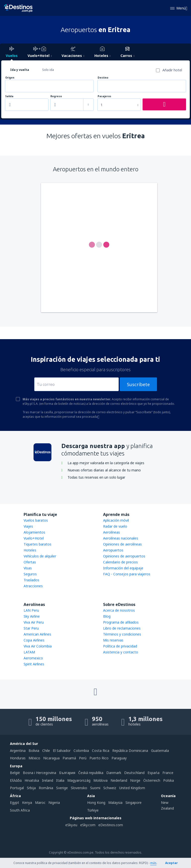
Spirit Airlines (34, 664)
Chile (46, 751)
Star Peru (31, 628)
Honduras (18, 758)
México (34, 758)
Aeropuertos (113, 550)
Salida (9, 96)
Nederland (119, 780)
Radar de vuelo (115, 526)
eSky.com (88, 825)
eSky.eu (71, 825)
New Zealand (167, 805)
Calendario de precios (120, 562)
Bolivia (34, 751)
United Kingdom (132, 788)
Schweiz (110, 788)
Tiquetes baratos (38, 544)
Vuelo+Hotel (34, 538)
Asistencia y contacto (121, 652)
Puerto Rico (99, 758)
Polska (169, 780)
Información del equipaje (123, 568)
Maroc (40, 802)
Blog (107, 616)
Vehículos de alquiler (40, 556)
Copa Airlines (34, 640)
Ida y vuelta (20, 70)
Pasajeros (104, 96)
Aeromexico (33, 658)
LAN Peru (31, 610)
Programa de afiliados (121, 622)
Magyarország (79, 780)
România (46, 788)
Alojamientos (34, 532)
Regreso (56, 96)
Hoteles (30, 550)
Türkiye (93, 810)
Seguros (30, 574)
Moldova (100, 780)
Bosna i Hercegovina (39, 773)
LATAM (29, 652)
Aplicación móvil (116, 520)
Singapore (134, 802)
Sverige (62, 788)
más (153, 863)
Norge (135, 780)
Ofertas (30, 562)
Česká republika (91, 773)
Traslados (31, 580)
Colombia (81, 751)
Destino (103, 78)
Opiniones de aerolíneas (122, 544)
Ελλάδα (16, 780)
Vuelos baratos (36, 520)
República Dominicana (130, 751)
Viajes (28, 526)
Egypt (15, 802)
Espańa (153, 773)
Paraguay (119, 758)
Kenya (27, 802)
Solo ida (48, 70)
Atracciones (33, 586)
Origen (10, 78)
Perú (83, 758)
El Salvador (62, 751)
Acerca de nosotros (119, 610)
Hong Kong (96, 802)
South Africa (20, 810)
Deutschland (134, 773)
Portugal (17, 788)
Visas (28, 568)
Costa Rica (101, 751)
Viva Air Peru (34, 622)
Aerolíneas (112, 532)
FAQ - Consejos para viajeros (127, 574)
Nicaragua (51, 758)
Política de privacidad (120, 646)
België (15, 773)
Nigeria (54, 802)
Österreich (152, 780)
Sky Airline (32, 616)
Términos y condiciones (122, 634)
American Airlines (37, 634)
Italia (60, 780)
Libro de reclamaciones (122, 628)
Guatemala (160, 751)
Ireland (48, 780)
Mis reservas (113, 640)
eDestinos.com (111, 825)
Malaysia (115, 802)
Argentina (18, 751)
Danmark (114, 773)
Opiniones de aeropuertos (124, 556)
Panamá (69, 758)
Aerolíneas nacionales (121, 538)
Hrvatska (32, 780)
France (168, 773)
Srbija (31, 788)
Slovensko (79, 788)
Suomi (95, 788)
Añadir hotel (172, 70)
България (67, 773)
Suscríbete (138, 384)
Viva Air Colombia (38, 646)
